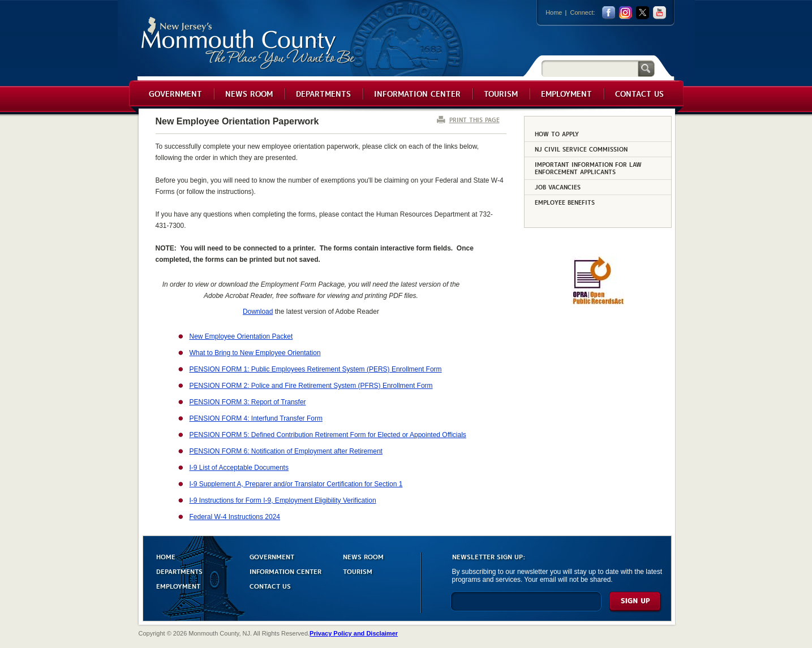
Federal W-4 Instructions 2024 (235, 517)
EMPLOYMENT (178, 586)
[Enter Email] (526, 606)
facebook (609, 13)
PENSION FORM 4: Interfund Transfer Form (256, 418)
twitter (643, 13)
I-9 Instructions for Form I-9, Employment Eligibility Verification (283, 500)
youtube (660, 13)
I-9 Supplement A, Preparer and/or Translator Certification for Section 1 (296, 484)
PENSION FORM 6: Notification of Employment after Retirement (286, 451)
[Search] (590, 68)
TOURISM (358, 571)
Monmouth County (249, 43)
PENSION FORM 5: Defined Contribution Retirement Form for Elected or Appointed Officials (328, 435)
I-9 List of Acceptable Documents (239, 468)
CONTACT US (270, 586)
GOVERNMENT (272, 556)
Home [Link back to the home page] (554, 12)
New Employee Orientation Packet (241, 336)
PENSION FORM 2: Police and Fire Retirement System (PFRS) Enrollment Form (311, 386)
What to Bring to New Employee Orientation (255, 353)
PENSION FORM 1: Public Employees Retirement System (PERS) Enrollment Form (316, 369)
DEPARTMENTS (179, 571)
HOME (166, 556)
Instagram (626, 13)
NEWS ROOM (363, 556)
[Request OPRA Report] (598, 303)
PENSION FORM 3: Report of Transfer (248, 402)
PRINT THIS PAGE (474, 120)
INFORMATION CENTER (285, 571)
